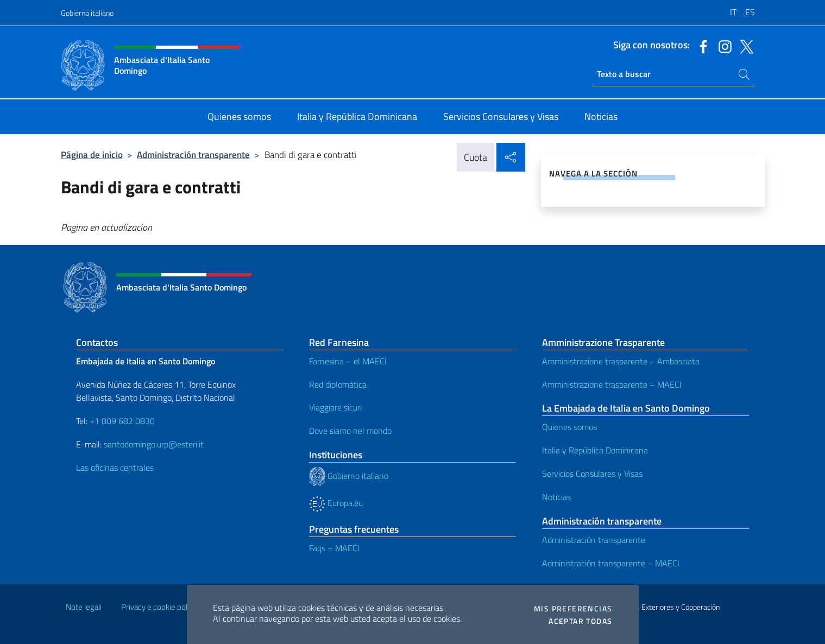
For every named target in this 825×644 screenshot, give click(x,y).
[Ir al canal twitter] (744, 46)
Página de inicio (92, 154)
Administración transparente (193, 154)
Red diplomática (338, 384)
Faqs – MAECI (334, 548)
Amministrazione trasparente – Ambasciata (621, 361)
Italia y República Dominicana (595, 450)
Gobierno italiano (87, 13)
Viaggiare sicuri (335, 407)
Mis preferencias (573, 609)
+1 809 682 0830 (122, 421)
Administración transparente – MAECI (611, 563)
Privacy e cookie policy (159, 607)
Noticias (556, 497)
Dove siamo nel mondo (350, 431)
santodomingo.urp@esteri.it (154, 444)
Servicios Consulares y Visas (592, 473)
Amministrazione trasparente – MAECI (612, 384)
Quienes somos (569, 427)
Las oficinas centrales (115, 468)
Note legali (84, 607)
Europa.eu (336, 503)
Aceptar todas (580, 621)
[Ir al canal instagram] (722, 46)
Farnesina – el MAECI (348, 361)
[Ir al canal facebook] (701, 46)
